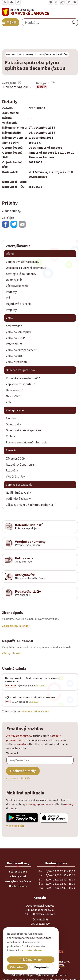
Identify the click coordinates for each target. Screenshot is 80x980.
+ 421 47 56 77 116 (40, 913)
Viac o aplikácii (15, 806)
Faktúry (41, 67)
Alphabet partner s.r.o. (56, 941)
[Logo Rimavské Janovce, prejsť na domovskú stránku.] (40, 12)
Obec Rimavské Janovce (50, 945)
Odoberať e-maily (23, 751)
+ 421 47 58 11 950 (40, 909)
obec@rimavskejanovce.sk (40, 917)
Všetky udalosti (12, 633)
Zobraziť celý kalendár (16, 606)
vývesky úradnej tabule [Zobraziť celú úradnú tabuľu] (35, 691)
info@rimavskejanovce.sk (40, 921)
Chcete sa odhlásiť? (18, 758)
